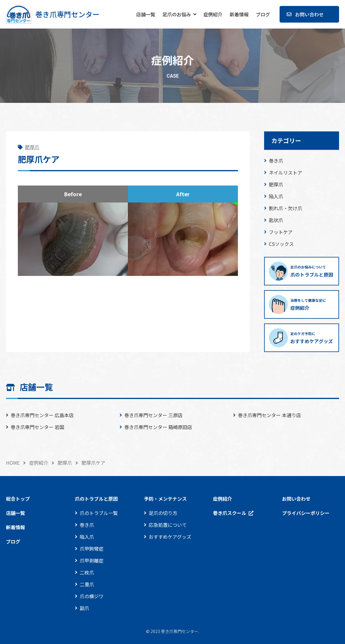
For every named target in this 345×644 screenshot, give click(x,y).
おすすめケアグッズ (170, 537)
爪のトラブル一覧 (99, 513)
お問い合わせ (309, 14)
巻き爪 (276, 161)
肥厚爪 (32, 147)
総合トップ (18, 499)
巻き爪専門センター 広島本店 (42, 415)
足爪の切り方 (163, 513)
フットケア (281, 232)
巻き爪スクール (230, 513)
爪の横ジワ (92, 596)
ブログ (263, 14)
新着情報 (239, 14)
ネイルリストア (286, 172)
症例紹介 (213, 14)
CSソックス (281, 244)
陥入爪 (276, 196)
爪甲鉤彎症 (92, 549)
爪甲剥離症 (92, 560)
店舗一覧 (146, 14)
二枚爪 (87, 572)
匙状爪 (276, 220)
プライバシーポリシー (306, 513)
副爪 (84, 608)
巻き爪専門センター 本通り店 (269, 415)
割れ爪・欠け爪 (286, 208)
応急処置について (168, 525)
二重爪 (87, 584)
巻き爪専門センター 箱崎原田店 (158, 427)
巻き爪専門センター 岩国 (37, 427)
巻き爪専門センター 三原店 (153, 415)
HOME (13, 463)
